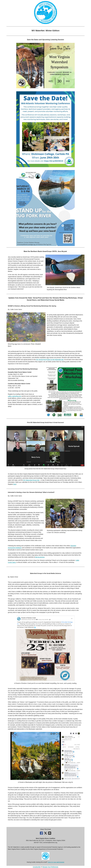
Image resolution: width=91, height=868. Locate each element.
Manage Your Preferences (50, 867)
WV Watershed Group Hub (31, 480)
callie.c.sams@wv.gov (15, 396)
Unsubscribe (37, 867)
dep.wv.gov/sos (40, 557)
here (15, 484)
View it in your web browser (56, 862)
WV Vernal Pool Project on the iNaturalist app (50, 360)
